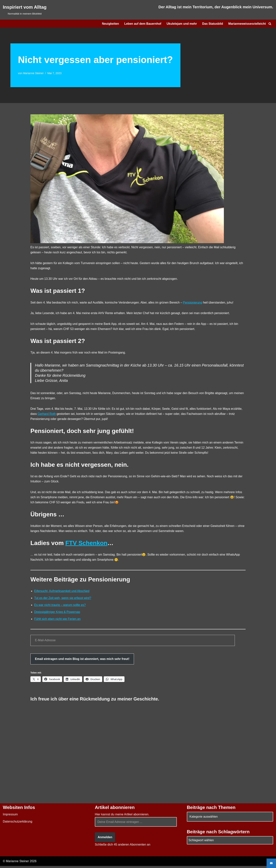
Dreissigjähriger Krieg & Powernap (57, 614)
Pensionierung (194, 303)
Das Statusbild (212, 24)
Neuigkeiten (109, 24)
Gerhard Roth (47, 415)
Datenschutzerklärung (18, 824)
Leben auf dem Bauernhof (142, 24)
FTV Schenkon (86, 545)
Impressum (10, 817)
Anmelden (105, 839)
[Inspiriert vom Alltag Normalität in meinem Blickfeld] (25, 10)
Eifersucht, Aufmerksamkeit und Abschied (62, 593)
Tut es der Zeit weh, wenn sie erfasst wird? (63, 600)
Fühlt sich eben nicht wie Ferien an (58, 621)
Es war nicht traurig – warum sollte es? (60, 607)
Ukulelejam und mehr (181, 24)
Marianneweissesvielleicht (247, 24)
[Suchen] (270, 24)
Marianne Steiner (33, 73)
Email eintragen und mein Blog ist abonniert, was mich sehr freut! (82, 661)
